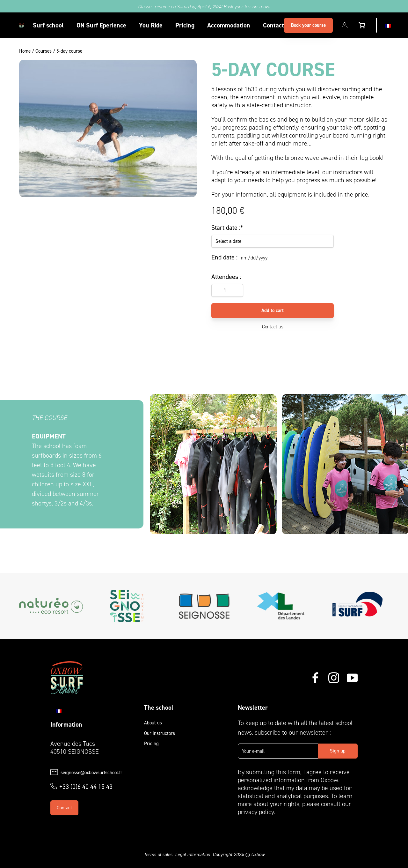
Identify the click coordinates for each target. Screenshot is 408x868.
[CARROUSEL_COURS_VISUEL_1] (213, 464)
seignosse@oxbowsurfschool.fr (91, 773)
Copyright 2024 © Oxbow (239, 855)
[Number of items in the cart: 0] (362, 25)
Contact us (273, 327)
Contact (273, 25)
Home (25, 51)
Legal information (193, 855)
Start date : (227, 228)
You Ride (151, 25)
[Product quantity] (227, 290)
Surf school (48, 25)
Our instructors (160, 733)
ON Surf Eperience (101, 25)
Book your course (308, 25)
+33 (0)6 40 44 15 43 (86, 787)
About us (153, 723)
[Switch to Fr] (388, 25)
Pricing (185, 25)
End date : (224, 257)
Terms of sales (158, 855)
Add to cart (273, 311)
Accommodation (229, 25)
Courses (44, 51)
